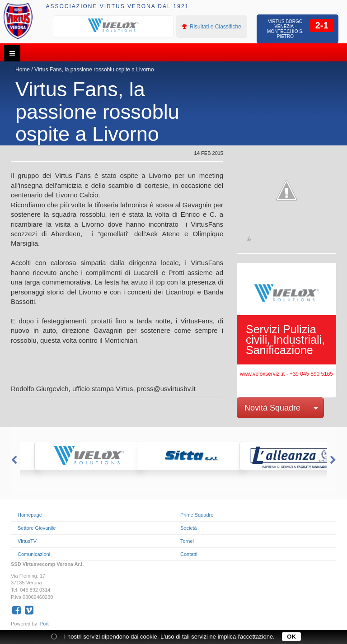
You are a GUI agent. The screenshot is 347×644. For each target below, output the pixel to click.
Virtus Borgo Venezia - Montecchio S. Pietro (285, 29)
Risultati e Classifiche (211, 27)
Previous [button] (13, 460)
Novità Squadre (272, 408)
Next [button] (334, 460)
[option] (113, 26)
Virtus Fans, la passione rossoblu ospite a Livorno (94, 70)
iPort (44, 624)
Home (23, 70)
